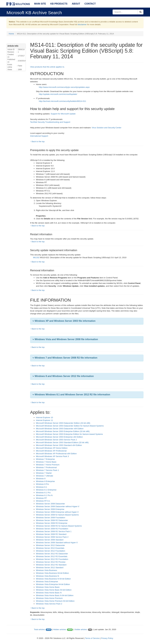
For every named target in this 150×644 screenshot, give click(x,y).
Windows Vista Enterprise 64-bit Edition (53, 584)
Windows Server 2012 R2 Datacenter (52, 554)
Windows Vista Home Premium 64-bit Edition (55, 601)
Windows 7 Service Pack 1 (47, 470)
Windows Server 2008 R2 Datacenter (52, 520)
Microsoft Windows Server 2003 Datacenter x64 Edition (60, 429)
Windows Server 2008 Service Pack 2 (52, 537)
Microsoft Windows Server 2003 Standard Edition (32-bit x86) (62, 442)
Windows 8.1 (42, 487)
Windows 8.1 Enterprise (46, 490)
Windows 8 (41, 479)
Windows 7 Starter (44, 473)
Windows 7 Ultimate (45, 476)
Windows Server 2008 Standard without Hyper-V (57, 543)
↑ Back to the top (37, 141)
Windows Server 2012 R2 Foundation (52, 559)
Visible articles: (81, 629)
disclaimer (82, 24)
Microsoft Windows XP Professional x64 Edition (56, 454)
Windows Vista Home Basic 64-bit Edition (54, 590)
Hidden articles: (60, 629)
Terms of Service (92, 638)
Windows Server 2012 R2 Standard (51, 565)
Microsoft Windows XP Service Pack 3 (52, 456)
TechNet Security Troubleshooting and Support (50, 122)
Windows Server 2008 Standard (50, 540)
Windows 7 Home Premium (48, 465)
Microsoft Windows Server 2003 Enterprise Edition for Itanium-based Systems (69, 434)
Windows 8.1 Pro (43, 493)
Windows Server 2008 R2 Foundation (52, 529)
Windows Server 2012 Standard (50, 568)
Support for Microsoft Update (63, 114)
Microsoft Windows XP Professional (51, 451)
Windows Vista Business (47, 570)
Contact (90, 4)
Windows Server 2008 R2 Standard (51, 534)
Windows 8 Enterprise (45, 481)
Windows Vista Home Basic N (49, 593)
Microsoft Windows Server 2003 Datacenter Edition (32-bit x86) (63, 423)
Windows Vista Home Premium (49, 598)
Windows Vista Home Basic (48, 587)
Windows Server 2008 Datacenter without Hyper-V (58, 506)
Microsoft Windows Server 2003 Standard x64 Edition (59, 445)
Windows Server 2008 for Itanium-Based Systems (57, 515)
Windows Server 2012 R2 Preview (51, 562)
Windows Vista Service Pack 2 (49, 604)
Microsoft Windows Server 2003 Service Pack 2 (56, 440)
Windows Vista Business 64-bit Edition (52, 573)
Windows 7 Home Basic (46, 462)
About (76, 4)
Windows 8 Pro (43, 484)
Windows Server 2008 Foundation (51, 518)
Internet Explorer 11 (44, 420)
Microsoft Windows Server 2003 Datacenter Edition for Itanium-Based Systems (70, 426)
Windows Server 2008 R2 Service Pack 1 (54, 531)
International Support (39, 136)
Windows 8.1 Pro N (44, 495)
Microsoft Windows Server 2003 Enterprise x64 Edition (59, 437)
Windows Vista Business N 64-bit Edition (53, 579)
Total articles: (40, 629)
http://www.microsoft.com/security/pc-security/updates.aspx (64, 87)
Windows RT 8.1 (43, 501)
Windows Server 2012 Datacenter (50, 545)
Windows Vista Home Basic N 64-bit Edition (55, 595)
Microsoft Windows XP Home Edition (52, 448)
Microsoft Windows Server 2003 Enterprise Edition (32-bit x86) (63, 431)
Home (11, 34)
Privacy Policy (107, 638)
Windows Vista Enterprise (47, 582)
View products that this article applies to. (47, 67)
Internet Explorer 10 (44, 417)
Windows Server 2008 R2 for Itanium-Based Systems (59, 526)
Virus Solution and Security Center (107, 128)
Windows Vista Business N (47, 576)
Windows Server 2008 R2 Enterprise (52, 523)
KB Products (59, 4)
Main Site (40, 4)
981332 (37, 257)
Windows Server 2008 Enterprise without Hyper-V (57, 512)
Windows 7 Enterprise (45, 459)
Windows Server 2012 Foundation (51, 551)
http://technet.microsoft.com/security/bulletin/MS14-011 (62, 101)
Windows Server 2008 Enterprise (50, 509)
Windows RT (41, 498)
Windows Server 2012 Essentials (50, 548)
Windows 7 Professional (46, 467)
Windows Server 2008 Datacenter (50, 504)
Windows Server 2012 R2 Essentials (52, 556)
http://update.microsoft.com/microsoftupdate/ (58, 94)
